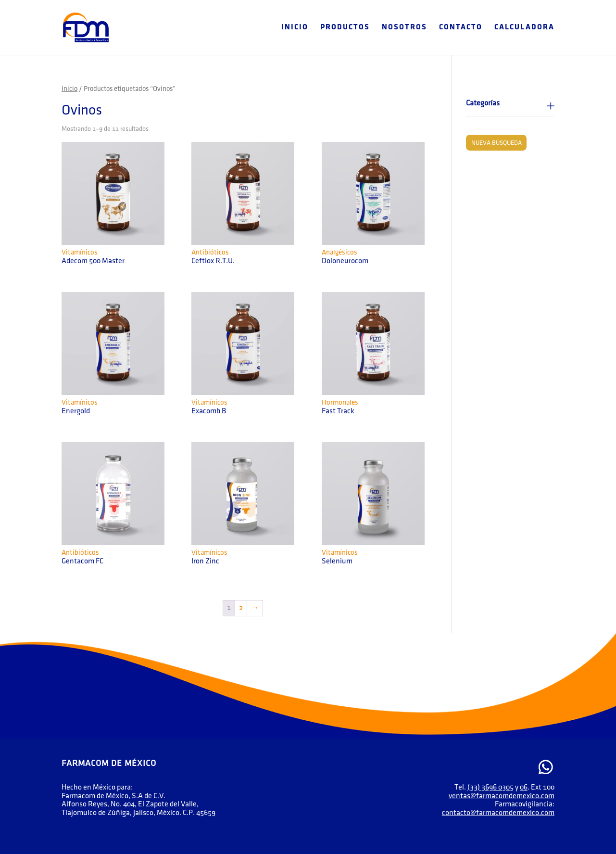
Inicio (295, 28)
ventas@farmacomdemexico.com (502, 796)
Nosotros (404, 28)
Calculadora (524, 28)
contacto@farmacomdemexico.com (498, 813)
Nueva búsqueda (497, 143)
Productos (345, 28)
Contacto (461, 28)
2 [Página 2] (241, 608)
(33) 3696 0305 (490, 787)
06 (524, 787)
